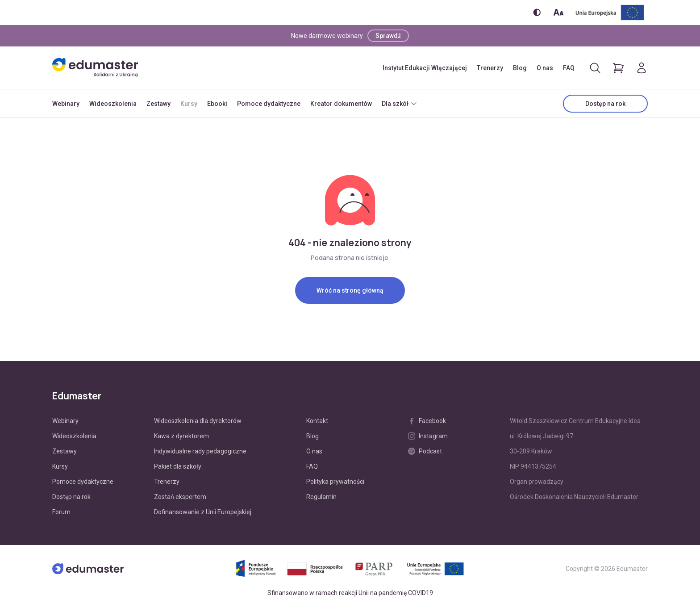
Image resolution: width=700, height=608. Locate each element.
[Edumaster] (95, 68)
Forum (61, 512)
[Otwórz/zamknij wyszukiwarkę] (595, 68)
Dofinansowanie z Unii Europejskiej (203, 512)
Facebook (427, 421)
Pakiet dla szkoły (178, 466)
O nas (545, 68)
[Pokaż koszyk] (618, 68)
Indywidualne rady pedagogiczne (200, 451)
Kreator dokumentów (341, 104)
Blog (520, 68)
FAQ (569, 68)
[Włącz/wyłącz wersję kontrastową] (537, 12)
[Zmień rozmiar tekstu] (558, 12)
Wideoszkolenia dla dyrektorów (198, 421)
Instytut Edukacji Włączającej (425, 68)
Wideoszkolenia (113, 104)
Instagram (428, 436)
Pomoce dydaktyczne (269, 104)
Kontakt (317, 421)
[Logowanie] (642, 68)
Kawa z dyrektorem (181, 436)
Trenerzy (490, 68)
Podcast (425, 451)
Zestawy (158, 104)
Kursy (189, 104)
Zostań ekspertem (180, 497)
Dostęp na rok (605, 104)
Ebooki (217, 104)
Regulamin (321, 497)
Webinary (66, 104)
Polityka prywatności (335, 482)
